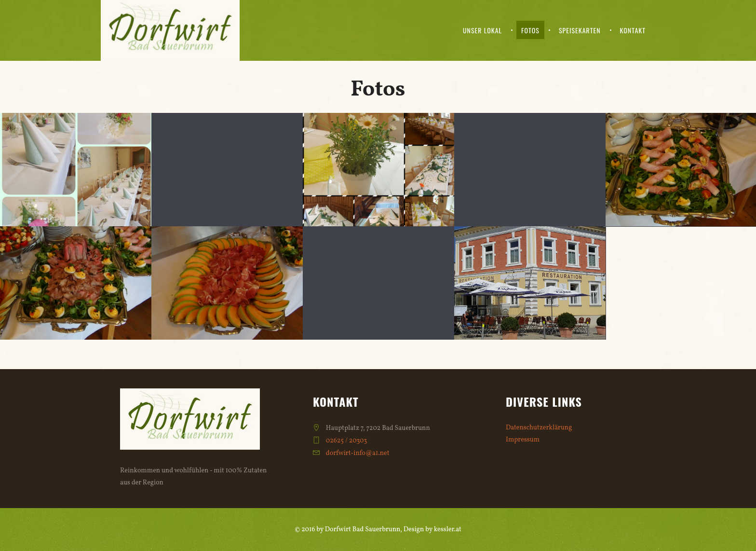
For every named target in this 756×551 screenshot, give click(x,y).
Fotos (530, 30)
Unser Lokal (482, 30)
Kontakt (633, 30)
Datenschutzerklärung (539, 428)
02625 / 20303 (347, 441)
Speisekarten (580, 30)
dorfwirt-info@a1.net (358, 453)
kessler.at (448, 530)
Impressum (523, 440)
